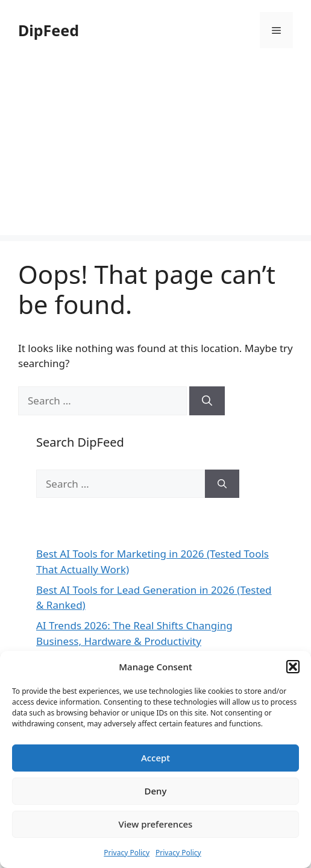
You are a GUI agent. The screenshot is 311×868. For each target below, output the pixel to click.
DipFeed (49, 30)
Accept (155, 758)
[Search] (207, 401)
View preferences (156, 824)
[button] (293, 667)
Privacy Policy (127, 853)
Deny (156, 791)
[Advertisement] (155, 151)
